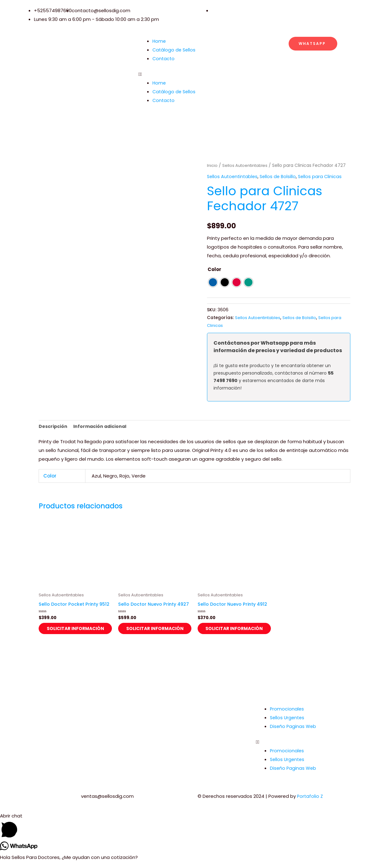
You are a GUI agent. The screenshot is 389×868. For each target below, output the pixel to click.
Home (159, 41)
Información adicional (102, 427)
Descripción (54, 427)
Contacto (164, 58)
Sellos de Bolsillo (281, 176)
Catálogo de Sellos (175, 50)
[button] (194, 74)
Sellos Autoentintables (247, 165)
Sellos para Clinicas (324, 176)
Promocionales (287, 715)
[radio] (213, 282)
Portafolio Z (310, 802)
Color (214, 269)
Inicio (213, 165)
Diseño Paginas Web (294, 732)
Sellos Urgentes (288, 724)
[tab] (54, 427)
